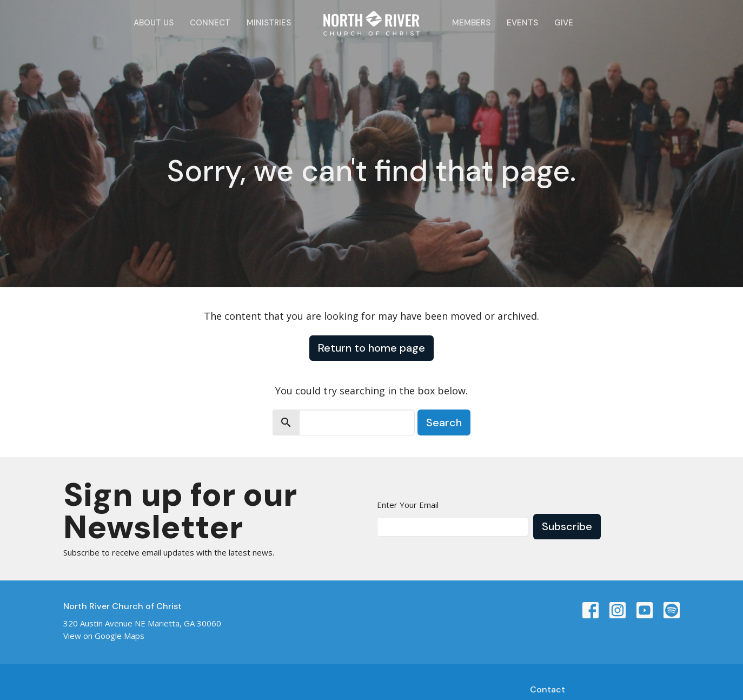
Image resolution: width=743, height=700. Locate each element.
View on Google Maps (104, 636)
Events (522, 23)
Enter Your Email (408, 505)
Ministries (269, 23)
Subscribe (567, 526)
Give (564, 23)
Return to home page (371, 348)
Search (444, 422)
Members (471, 23)
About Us (154, 23)
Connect (210, 23)
